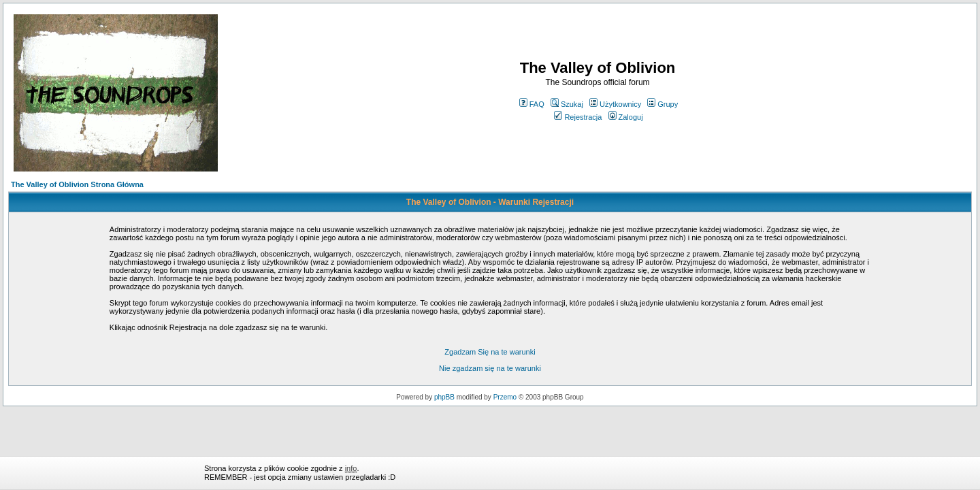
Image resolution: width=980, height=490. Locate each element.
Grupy (663, 104)
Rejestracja (578, 117)
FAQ (532, 104)
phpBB (444, 397)
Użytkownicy (615, 104)
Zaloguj (626, 117)
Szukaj (567, 104)
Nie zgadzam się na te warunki (490, 368)
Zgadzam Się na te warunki (490, 352)
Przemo (505, 397)
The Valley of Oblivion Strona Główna (77, 184)
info (351, 468)
